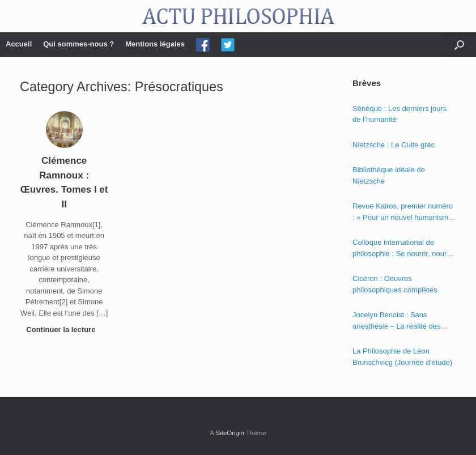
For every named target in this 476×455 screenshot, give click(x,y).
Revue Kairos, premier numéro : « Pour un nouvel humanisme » (403, 212)
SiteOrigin (230, 433)
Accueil (19, 44)
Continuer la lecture (64, 329)
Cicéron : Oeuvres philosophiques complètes (395, 284)
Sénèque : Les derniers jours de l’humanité (399, 114)
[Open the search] (459, 45)
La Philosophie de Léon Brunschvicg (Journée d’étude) (402, 357)
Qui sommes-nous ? (78, 44)
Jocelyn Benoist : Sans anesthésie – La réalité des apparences (396, 321)
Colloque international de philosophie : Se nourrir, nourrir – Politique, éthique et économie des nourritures (403, 248)
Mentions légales (155, 44)
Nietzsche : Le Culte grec (394, 145)
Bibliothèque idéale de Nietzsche (389, 175)
